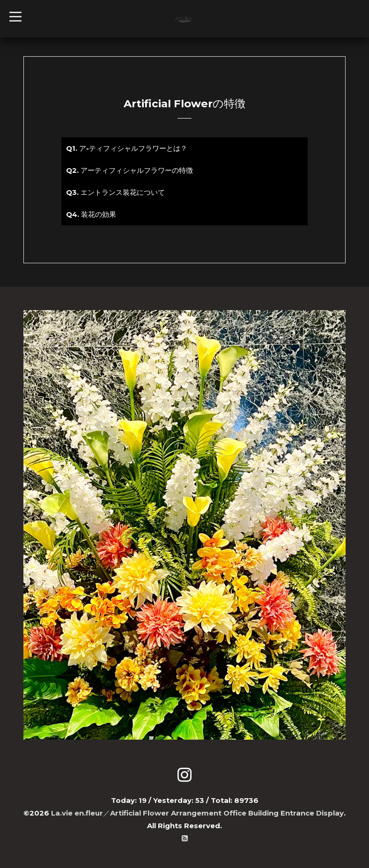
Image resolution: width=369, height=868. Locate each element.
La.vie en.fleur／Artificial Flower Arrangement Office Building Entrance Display (197, 813)
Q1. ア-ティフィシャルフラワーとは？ (127, 148)
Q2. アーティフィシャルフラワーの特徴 (129, 170)
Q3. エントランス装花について (115, 192)
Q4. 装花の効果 (91, 214)
